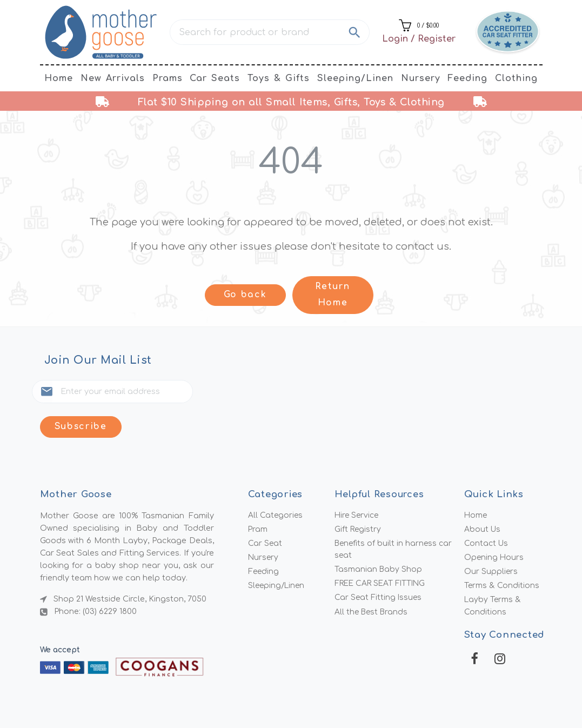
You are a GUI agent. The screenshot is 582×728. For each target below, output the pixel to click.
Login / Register (419, 39)
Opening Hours (494, 526)
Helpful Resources (381, 461)
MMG (317, 702)
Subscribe (225, 392)
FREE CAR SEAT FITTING (382, 553)
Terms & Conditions (502, 556)
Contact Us (487, 512)
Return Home (333, 295)
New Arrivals (113, 78)
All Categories (276, 483)
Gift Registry (359, 497)
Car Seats (215, 78)
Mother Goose (241, 702)
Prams (168, 78)
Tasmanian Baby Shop (379, 539)
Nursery (421, 78)
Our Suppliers (491, 541)
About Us (483, 497)
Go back (245, 295)
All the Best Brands (373, 583)
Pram (258, 497)
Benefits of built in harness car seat (395, 518)
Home (59, 78)
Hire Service (358, 483)
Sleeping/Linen (355, 78)
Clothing (516, 78)
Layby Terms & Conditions (493, 576)
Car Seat (265, 512)
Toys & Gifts (279, 78)
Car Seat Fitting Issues (379, 568)
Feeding (467, 78)
